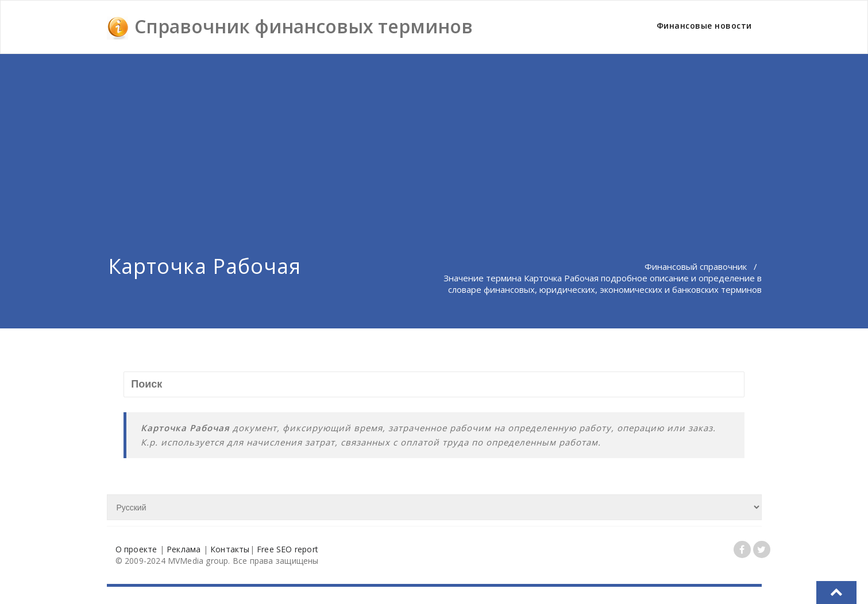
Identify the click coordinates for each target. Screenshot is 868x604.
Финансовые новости (704, 26)
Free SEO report (288, 549)
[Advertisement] (434, 140)
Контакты (230, 549)
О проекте (136, 549)
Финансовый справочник (696, 266)
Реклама (184, 549)
